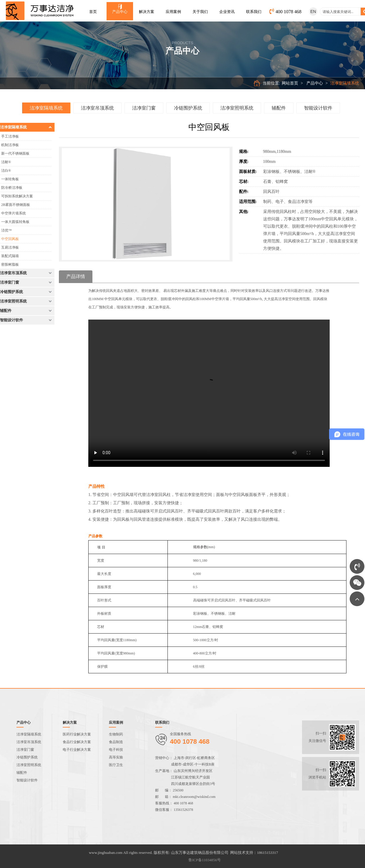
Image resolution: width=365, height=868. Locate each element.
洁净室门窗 (144, 106)
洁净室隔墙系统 (46, 106)
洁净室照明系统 (237, 106)
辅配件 (279, 106)
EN (313, 11)
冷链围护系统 (188, 106)
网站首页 (306, 83)
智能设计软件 (318, 106)
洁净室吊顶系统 (97, 106)
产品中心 (331, 83)
